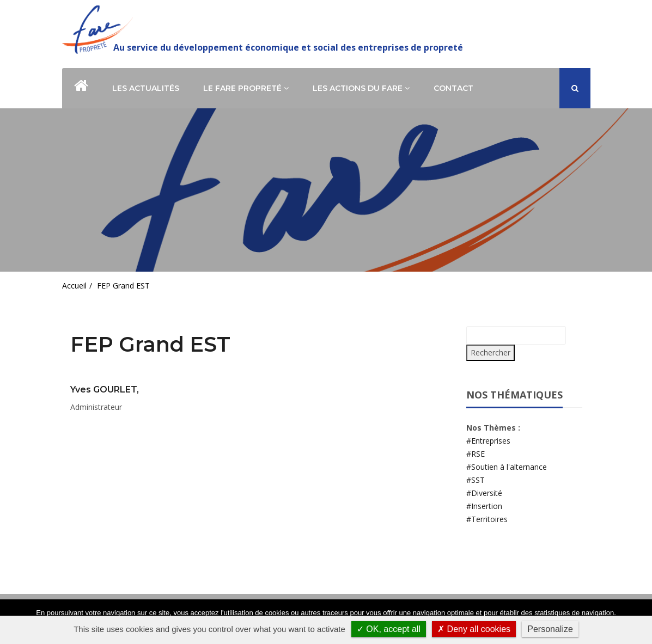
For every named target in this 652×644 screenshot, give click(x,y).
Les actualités (146, 88)
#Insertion (484, 506)
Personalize (550, 629)
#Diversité (484, 493)
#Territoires (487, 519)
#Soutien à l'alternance (507, 467)
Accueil (74, 286)
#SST (476, 480)
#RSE (476, 454)
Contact (453, 88)
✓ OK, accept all (389, 629)
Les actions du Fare (361, 88)
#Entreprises (488, 441)
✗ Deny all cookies (474, 629)
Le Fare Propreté (246, 88)
